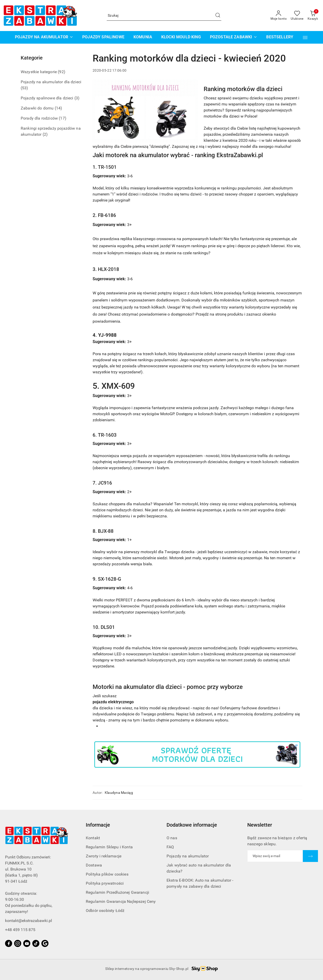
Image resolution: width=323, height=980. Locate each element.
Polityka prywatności (105, 883)
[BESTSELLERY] (280, 37)
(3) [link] (77, 98)
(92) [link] (62, 72)
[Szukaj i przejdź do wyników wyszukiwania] (218, 16)
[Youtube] (27, 943)
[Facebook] (9, 943)
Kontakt (93, 838)
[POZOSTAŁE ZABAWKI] (234, 37)
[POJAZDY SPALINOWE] (103, 37)
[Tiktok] (36, 943)
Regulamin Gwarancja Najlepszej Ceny (121, 901)
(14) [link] (59, 108)
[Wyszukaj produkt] (164, 16)
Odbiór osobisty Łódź (105, 911)
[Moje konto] (279, 16)
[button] (305, 37)
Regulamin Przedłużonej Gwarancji (117, 892)
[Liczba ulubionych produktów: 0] (297, 16)
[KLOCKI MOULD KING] (181, 37)
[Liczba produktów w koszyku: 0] (313, 16)
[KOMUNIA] (143, 37)
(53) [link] (24, 88)
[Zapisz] (310, 856)
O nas (172, 838)
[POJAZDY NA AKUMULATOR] (44, 37)
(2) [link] (45, 134)
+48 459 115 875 (20, 930)
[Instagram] (18, 943)
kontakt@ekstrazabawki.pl (29, 921)
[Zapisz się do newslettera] (275, 856)
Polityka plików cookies (107, 874)
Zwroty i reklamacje (104, 856)
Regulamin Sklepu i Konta (109, 847)
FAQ (170, 847)
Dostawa (94, 865)
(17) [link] (63, 118)
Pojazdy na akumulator (188, 856)
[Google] (45, 943)
